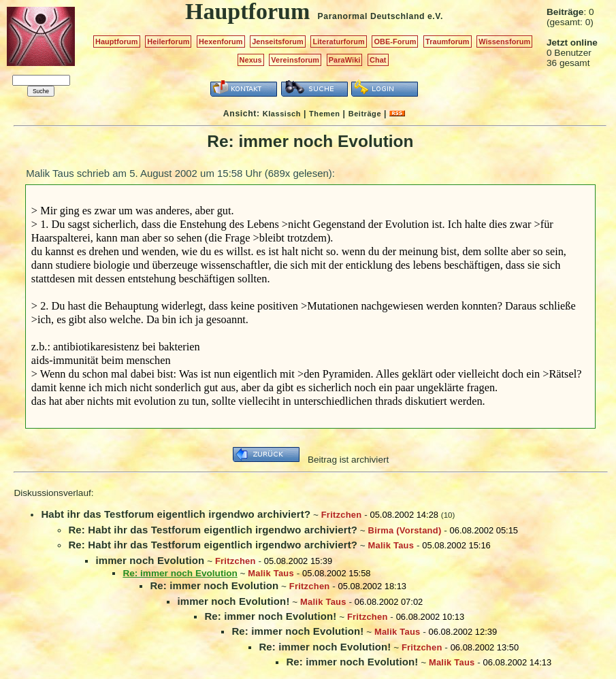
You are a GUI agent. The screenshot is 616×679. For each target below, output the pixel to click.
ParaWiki (345, 60)
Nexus (251, 60)
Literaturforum (338, 42)
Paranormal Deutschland (372, 16)
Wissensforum (504, 42)
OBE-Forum (395, 42)
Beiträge (365, 114)
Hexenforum (221, 42)
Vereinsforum (295, 60)
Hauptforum (117, 42)
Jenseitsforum (278, 42)
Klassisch (282, 114)
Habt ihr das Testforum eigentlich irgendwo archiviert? (176, 514)
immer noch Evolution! (233, 601)
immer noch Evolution (150, 560)
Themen (324, 114)
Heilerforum (168, 42)
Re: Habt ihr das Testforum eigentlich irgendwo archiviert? (213, 530)
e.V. (435, 16)
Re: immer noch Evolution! (270, 616)
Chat (378, 60)
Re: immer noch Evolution (214, 585)
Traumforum (448, 42)
